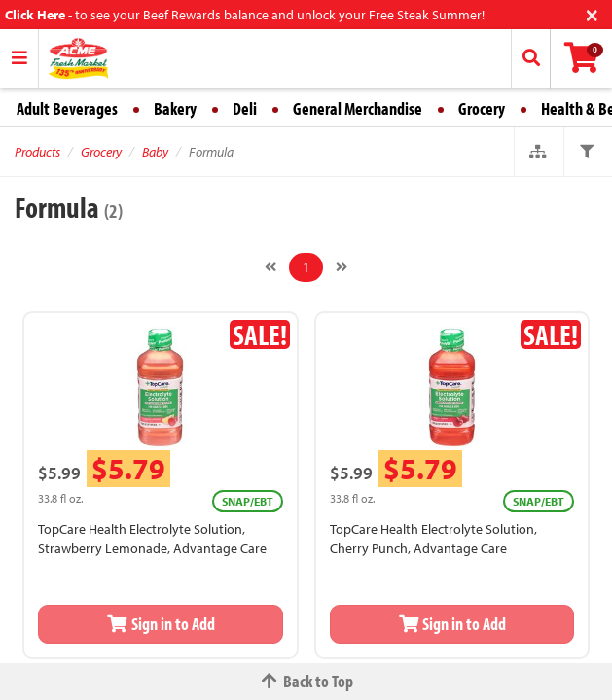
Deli (245, 108)
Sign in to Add (161, 624)
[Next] (342, 267)
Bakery (175, 108)
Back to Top (306, 681)
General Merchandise (358, 108)
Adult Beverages (67, 108)
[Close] (592, 13)
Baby (155, 152)
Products (37, 152)
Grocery (482, 108)
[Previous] (270, 267)
